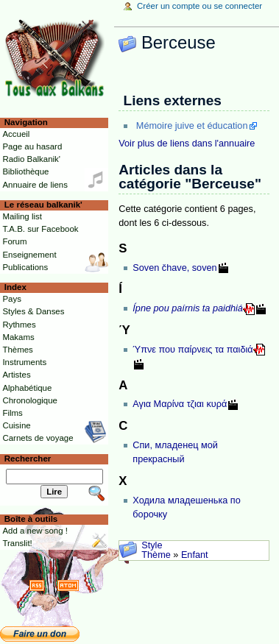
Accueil (16, 134)
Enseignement (29, 255)
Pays (11, 299)
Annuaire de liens (35, 185)
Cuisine (16, 425)
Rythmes (19, 325)
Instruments (24, 362)
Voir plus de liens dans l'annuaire (187, 144)
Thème (156, 555)
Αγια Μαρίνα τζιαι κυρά (180, 404)
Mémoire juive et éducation (192, 126)
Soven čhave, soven (174, 268)
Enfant (195, 555)
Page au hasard (32, 146)
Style (152, 545)
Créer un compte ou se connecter (199, 6)
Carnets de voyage (38, 438)
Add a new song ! (35, 531)
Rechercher (28, 459)
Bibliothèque (25, 171)
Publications (25, 267)
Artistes (16, 375)
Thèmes (17, 350)
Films (12, 413)
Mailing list (22, 216)
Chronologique (30, 400)
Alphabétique (27, 388)
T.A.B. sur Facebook (40, 229)
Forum (14, 241)
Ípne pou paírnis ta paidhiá (188, 308)
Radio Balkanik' (31, 159)
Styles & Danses (33, 311)
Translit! (17, 543)
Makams (18, 337)
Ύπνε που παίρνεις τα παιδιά (193, 350)
